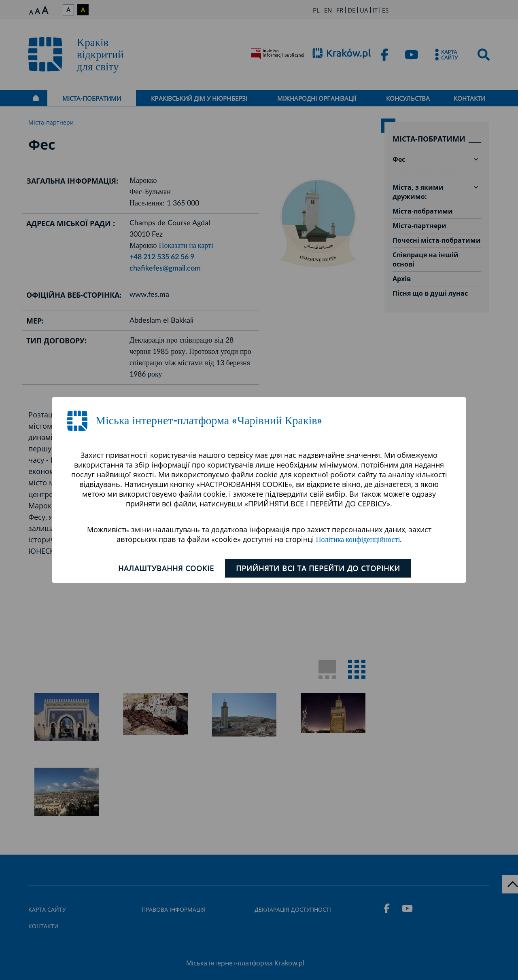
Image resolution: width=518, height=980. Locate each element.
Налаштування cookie (166, 568)
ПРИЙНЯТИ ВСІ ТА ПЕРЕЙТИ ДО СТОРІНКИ (318, 568)
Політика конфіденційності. (359, 540)
